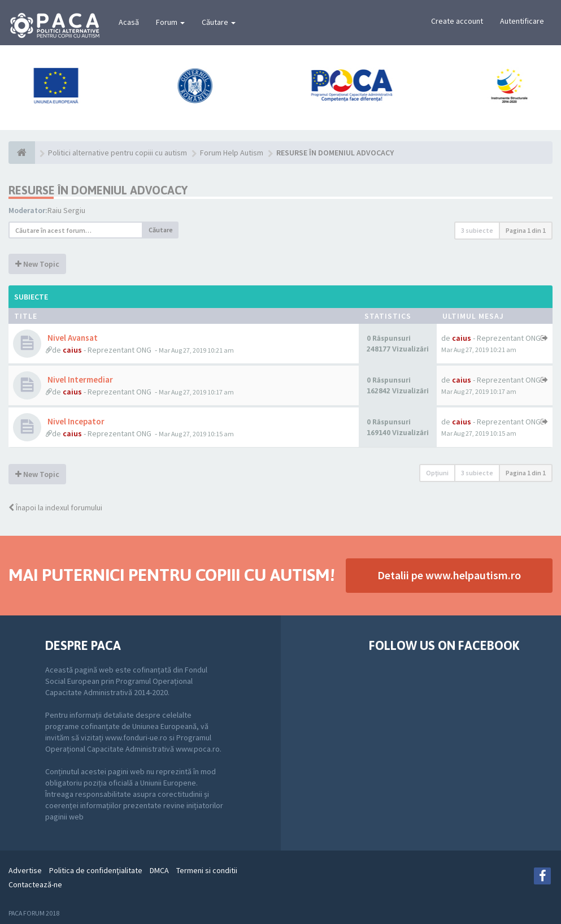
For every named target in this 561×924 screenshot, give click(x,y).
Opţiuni (437, 473)
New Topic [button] (37, 264)
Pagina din (526, 230)
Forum (170, 22)
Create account (457, 21)
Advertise (25, 870)
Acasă (129, 22)
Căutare (219, 22)
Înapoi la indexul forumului (55, 507)
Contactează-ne (35, 884)
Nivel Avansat (72, 338)
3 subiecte (477, 230)
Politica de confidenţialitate (96, 870)
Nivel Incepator (75, 421)
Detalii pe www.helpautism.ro (449, 575)
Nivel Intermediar (79, 379)
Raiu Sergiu (66, 210)
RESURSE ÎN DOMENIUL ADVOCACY (98, 190)
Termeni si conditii (207, 870)
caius (72, 350)
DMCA (159, 870)
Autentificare (522, 21)
